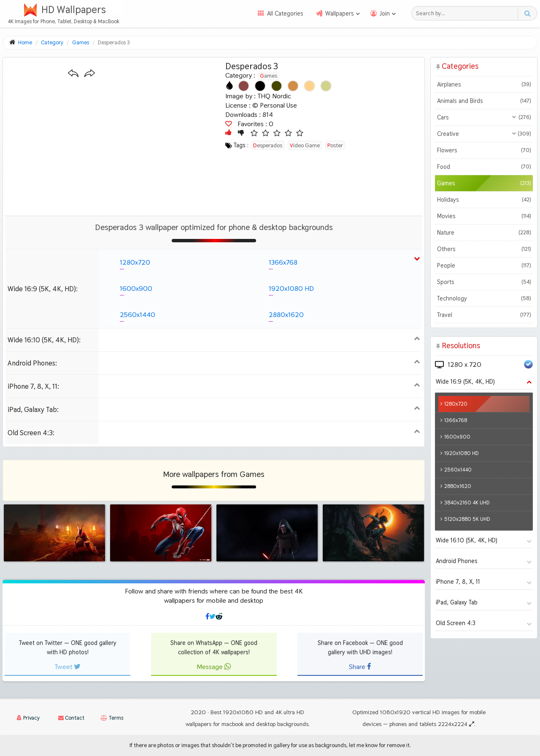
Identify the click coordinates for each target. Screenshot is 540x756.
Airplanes (484, 84)
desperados (268, 145)
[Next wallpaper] (90, 74)
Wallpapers (340, 14)
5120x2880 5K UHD (467, 519)
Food (484, 167)
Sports (484, 282)
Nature (484, 233)
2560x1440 (138, 315)
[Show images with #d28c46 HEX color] (293, 86)
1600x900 (136, 289)
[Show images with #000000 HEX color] (260, 86)
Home (25, 42)
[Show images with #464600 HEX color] (277, 86)
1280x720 (135, 262)
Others (484, 249)
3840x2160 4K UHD (467, 503)
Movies (484, 216)
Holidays (484, 200)
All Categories (285, 14)
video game (305, 145)
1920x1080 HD (291, 289)
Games (269, 76)
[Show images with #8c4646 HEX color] (244, 86)
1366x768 (283, 262)
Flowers (484, 150)
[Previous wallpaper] (73, 74)
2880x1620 (286, 315)
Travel (484, 315)
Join (385, 14)
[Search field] (467, 13)
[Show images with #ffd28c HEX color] (309, 86)
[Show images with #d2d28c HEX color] (326, 86)
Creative (484, 134)
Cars (484, 117)
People (484, 266)
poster (335, 145)
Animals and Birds (484, 101)
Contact (71, 718)
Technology (484, 298)
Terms (112, 718)
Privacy (28, 718)
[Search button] (527, 13)
